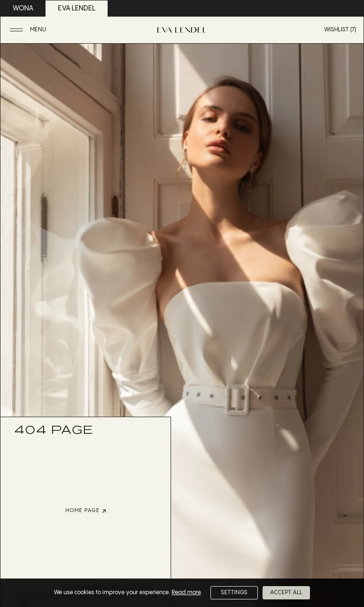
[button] (29, 30)
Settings (234, 593)
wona (23, 9)
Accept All (286, 593)
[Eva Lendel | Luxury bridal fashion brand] (182, 30)
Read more (186, 593)
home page (86, 511)
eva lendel (77, 9)
